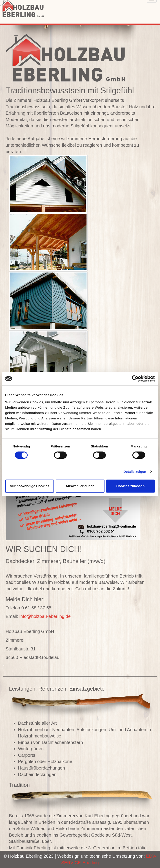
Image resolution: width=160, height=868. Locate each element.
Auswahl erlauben (80, 486)
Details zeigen (135, 472)
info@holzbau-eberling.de (45, 616)
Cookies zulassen (131, 486)
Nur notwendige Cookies (30, 486)
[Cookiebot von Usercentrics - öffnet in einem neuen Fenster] (135, 379)
